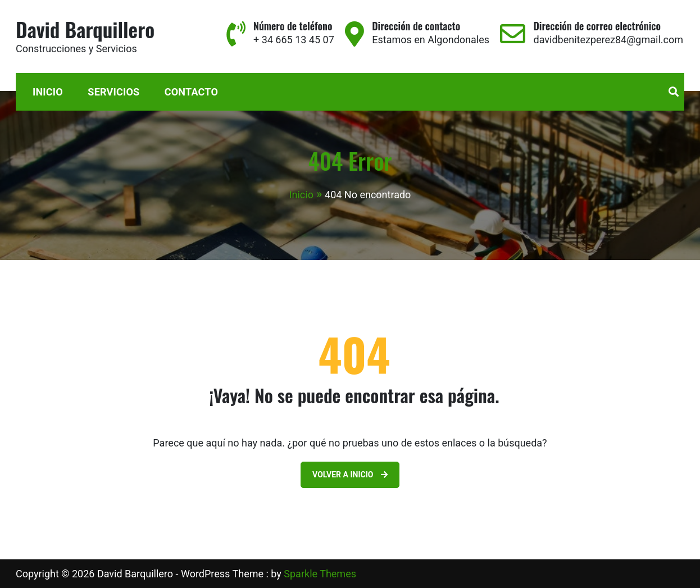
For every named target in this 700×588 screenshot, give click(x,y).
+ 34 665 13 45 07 (294, 40)
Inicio (48, 92)
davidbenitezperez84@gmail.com (608, 40)
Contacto (191, 92)
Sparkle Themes (320, 574)
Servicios (113, 92)
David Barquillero (85, 29)
